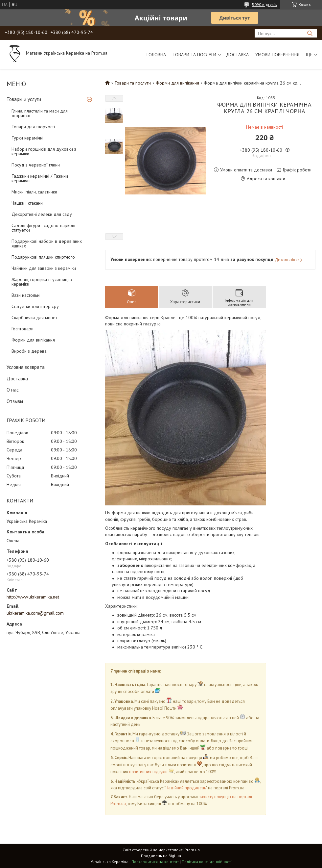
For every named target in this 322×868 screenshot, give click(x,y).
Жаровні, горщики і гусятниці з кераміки (42, 282)
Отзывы (15, 401)
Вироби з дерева (29, 351)
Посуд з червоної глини (36, 165)
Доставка (237, 55)
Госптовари (23, 329)
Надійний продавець (186, 788)
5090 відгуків (264, 4)
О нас (13, 390)
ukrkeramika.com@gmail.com (35, 613)
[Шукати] (310, 33)
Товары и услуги (24, 99)
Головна (156, 55)
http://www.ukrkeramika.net (33, 597)
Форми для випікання (33, 340)
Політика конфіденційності (207, 862)
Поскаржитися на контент (155, 862)
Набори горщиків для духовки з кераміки (44, 151)
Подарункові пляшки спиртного (43, 257)
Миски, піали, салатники (34, 192)
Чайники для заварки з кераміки (44, 268)
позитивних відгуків (148, 772)
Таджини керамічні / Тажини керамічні (40, 178)
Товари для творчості (33, 127)
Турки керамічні (27, 138)
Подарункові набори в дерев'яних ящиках (47, 243)
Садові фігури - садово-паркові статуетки (43, 228)
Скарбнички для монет (34, 318)
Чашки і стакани (27, 203)
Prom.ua (192, 850)
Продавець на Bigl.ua (161, 856)
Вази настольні (26, 295)
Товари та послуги (194, 55)
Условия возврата (26, 367)
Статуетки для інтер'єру (35, 306)
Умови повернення (277, 55)
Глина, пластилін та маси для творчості (40, 113)
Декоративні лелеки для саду (42, 214)
